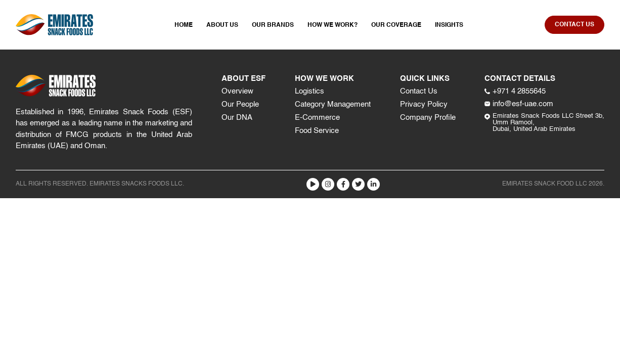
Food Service (317, 131)
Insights (449, 25)
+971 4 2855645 (515, 91)
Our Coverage (396, 25)
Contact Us (419, 91)
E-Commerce (317, 118)
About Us (222, 25)
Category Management (333, 104)
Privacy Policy (424, 104)
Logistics (309, 91)
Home (184, 25)
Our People (240, 104)
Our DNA (237, 118)
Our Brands (273, 25)
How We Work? (333, 25)
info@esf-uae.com (519, 104)
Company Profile (428, 118)
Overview (237, 91)
